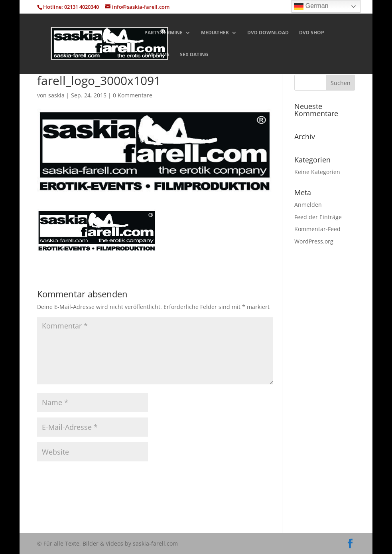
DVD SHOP (312, 33)
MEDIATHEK (215, 33)
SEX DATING (194, 55)
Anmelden (308, 205)
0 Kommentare (133, 95)
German (311, 6)
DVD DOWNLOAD (268, 33)
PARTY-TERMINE (163, 33)
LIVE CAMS (157, 55)
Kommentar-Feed (317, 229)
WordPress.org (314, 241)
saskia (56, 95)
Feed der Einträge (318, 217)
